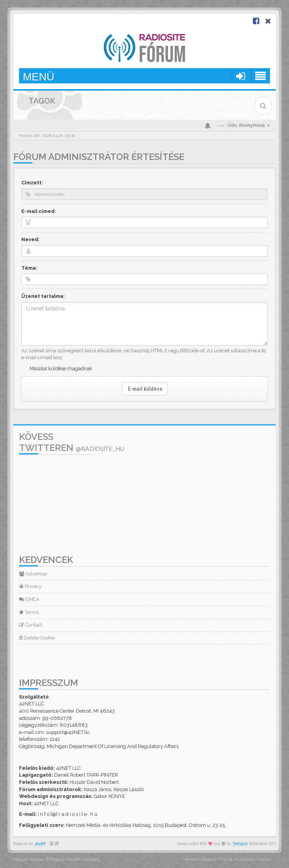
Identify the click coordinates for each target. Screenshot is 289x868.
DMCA (29, 599)
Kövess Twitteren (72, 442)
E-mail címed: (39, 211)
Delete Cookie (37, 638)
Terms (29, 612)
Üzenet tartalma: (43, 296)
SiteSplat (240, 844)
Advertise (33, 574)
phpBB (40, 844)
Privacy (30, 586)
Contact (31, 625)
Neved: (30, 239)
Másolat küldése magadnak (61, 368)
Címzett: (32, 183)
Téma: (29, 268)
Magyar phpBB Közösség (75, 859)
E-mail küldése (145, 389)
